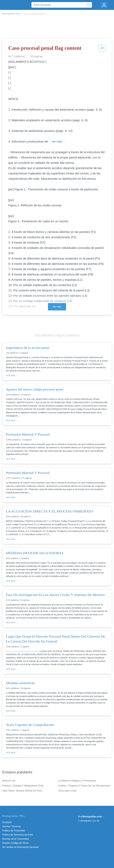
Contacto (7, 822)
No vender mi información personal (20, 847)
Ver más (57, 307)
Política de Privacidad (14, 831)
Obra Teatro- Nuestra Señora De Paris (22, 791)
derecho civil (9, 781)
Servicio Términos (12, 826)
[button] (102, 49)
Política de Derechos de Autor (18, 835)
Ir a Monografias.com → (92, 817)
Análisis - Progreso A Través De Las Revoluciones (84, 786)
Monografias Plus (11, 14)
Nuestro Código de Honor (16, 843)
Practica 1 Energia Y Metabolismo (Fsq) (23, 786)
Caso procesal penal (35, 14)
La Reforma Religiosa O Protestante (77, 781)
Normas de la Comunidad (16, 839)
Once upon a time (67, 791)
